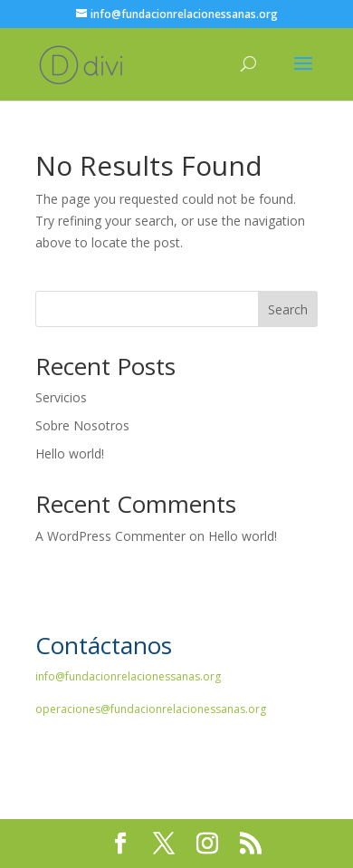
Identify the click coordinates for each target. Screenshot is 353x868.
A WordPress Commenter (110, 536)
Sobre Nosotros (82, 425)
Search (288, 309)
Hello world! (70, 453)
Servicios (61, 397)
